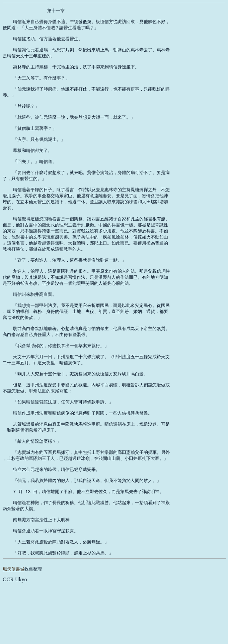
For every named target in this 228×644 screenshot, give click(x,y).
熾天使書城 (14, 628)
